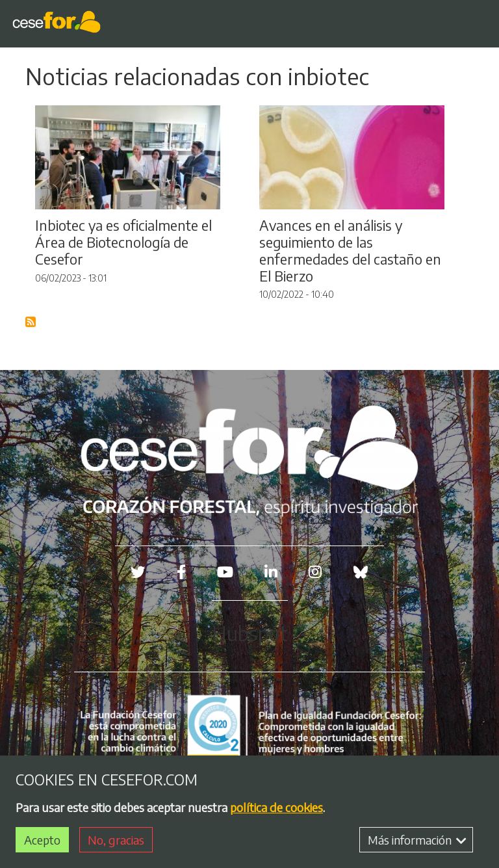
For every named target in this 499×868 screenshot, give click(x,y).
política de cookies (276, 808)
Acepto (42, 840)
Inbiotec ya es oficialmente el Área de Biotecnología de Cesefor (123, 242)
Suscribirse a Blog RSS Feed (31, 322)
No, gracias (116, 840)
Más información (417, 840)
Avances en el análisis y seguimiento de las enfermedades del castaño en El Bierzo (350, 251)
